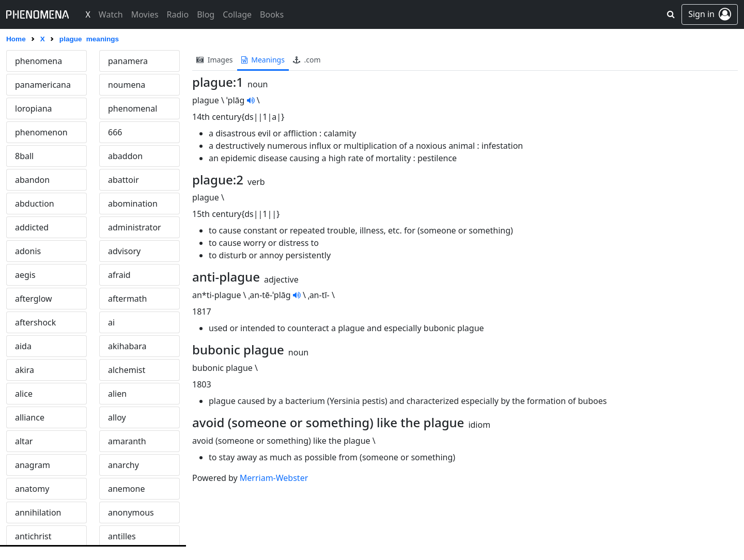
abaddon (125, 156)
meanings (263, 60)
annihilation (38, 512)
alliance (30, 417)
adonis (28, 251)
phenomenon (41, 132)
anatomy (32, 489)
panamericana (43, 85)
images (215, 60)
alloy (117, 417)
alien (117, 394)
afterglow (34, 299)
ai (111, 322)
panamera (128, 61)
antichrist (33, 536)
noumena (127, 85)
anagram (33, 465)
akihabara (127, 346)
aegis (25, 275)
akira (25, 370)
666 (115, 132)
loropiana (34, 108)
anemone (126, 489)
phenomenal (133, 108)
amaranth (127, 441)
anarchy (123, 465)
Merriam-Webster (274, 478)
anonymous (131, 512)
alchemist (127, 370)
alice (24, 394)
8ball (24, 156)
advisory (124, 251)
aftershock (35, 322)
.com (307, 60)
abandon (32, 180)
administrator (135, 227)
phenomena (38, 61)
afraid (119, 275)
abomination (133, 204)
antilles (122, 536)
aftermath (128, 299)
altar (24, 441)
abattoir (123, 180)
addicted (32, 227)
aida (23, 346)
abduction (35, 204)
